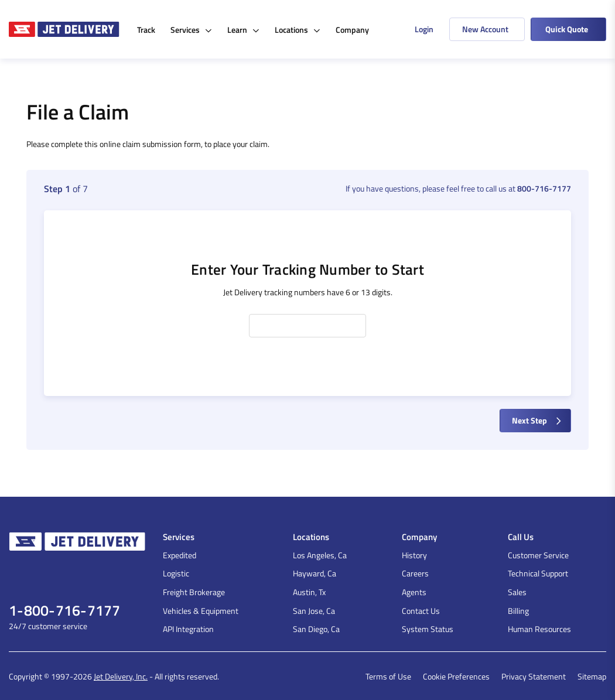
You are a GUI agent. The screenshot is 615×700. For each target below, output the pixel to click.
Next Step (538, 420)
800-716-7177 (544, 188)
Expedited (180, 555)
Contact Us (421, 611)
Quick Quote (567, 29)
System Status (428, 629)
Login (424, 29)
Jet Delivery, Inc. (121, 676)
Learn (243, 30)
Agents (414, 592)
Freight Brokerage (194, 592)
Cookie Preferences (456, 676)
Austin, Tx (309, 592)
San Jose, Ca (314, 611)
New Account (485, 29)
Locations (298, 30)
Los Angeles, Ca (320, 555)
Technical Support (538, 573)
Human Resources (539, 629)
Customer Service (538, 555)
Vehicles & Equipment (201, 611)
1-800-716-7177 (65, 611)
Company (352, 30)
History (414, 555)
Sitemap (592, 676)
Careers (415, 573)
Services (191, 30)
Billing (518, 611)
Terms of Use (388, 676)
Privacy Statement (534, 676)
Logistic (176, 573)
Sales (517, 592)
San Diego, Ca (316, 629)
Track (146, 30)
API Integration (188, 629)
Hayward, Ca (315, 573)
